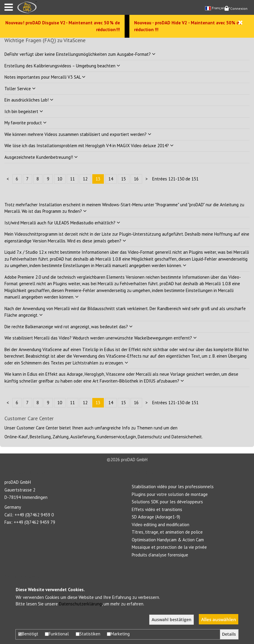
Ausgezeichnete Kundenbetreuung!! (41, 157)
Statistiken (88, 634)
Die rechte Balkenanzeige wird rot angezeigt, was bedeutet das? (69, 327)
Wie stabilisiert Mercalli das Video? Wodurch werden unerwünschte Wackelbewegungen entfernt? (101, 338)
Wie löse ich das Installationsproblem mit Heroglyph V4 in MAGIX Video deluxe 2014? (89, 146)
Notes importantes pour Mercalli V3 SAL (45, 77)
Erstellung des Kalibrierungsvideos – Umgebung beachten (62, 66)
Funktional (57, 634)
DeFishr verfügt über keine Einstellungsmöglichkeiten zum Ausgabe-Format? (80, 54)
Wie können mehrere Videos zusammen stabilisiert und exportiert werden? (78, 134)
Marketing (118, 634)
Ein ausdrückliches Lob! (29, 100)
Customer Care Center (37, 428)
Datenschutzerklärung (80, 604)
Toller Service (20, 89)
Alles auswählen (219, 619)
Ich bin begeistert (24, 111)
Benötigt (28, 634)
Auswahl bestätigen (172, 620)
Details (229, 634)
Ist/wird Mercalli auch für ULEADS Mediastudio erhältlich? (62, 223)
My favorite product (26, 123)
